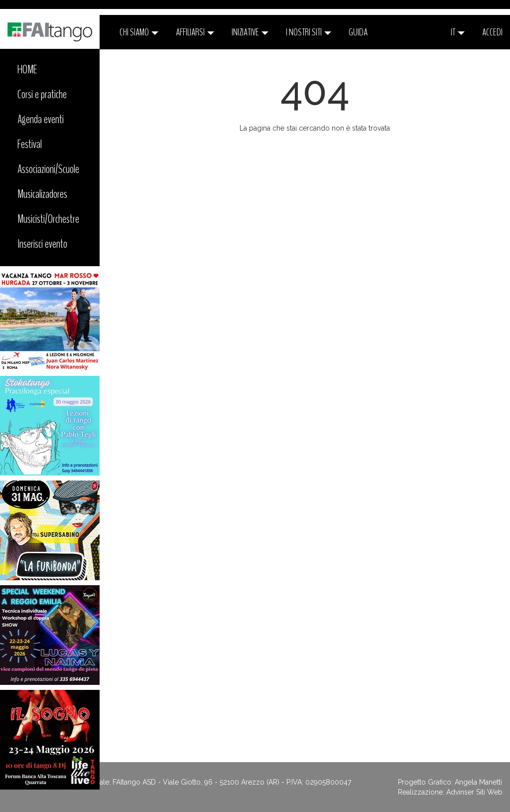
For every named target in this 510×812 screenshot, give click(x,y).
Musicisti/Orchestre (48, 219)
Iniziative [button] (250, 32)
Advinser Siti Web (474, 792)
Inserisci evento (42, 244)
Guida (358, 32)
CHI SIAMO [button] (139, 32)
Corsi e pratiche (42, 94)
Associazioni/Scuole (48, 169)
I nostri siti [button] (309, 32)
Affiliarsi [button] (195, 32)
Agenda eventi (41, 119)
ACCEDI (492, 32)
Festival (30, 144)
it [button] (458, 32)
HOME (27, 69)
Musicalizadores (42, 194)
